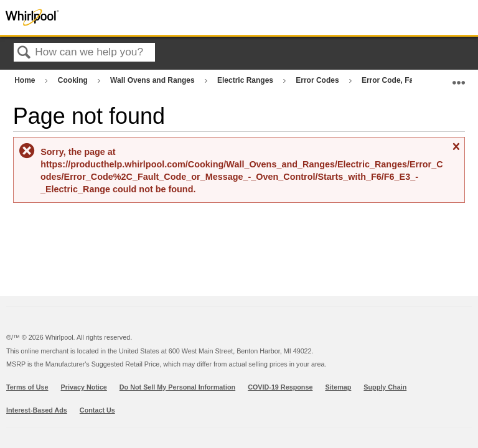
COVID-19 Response (280, 387)
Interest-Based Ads (37, 410)
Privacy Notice (84, 387)
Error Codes (318, 80)
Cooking (74, 80)
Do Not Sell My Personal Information (177, 387)
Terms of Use (27, 387)
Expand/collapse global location (459, 77)
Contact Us (97, 410)
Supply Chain (385, 387)
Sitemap (338, 387)
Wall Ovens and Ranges (153, 80)
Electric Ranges (246, 80)
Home (26, 80)
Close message (456, 152)
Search (24, 53)
